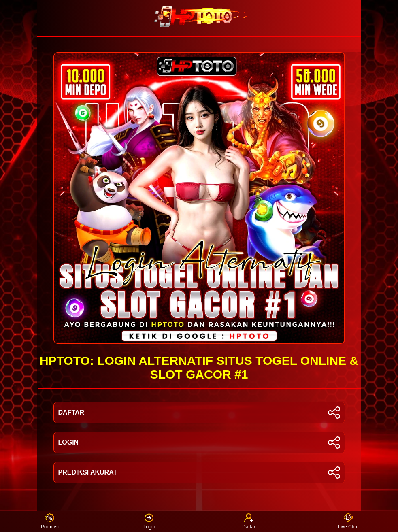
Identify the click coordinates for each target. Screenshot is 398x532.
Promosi (50, 522)
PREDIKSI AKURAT (199, 472)
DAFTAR (199, 413)
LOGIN (199, 443)
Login (149, 522)
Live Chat (348, 522)
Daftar (249, 522)
